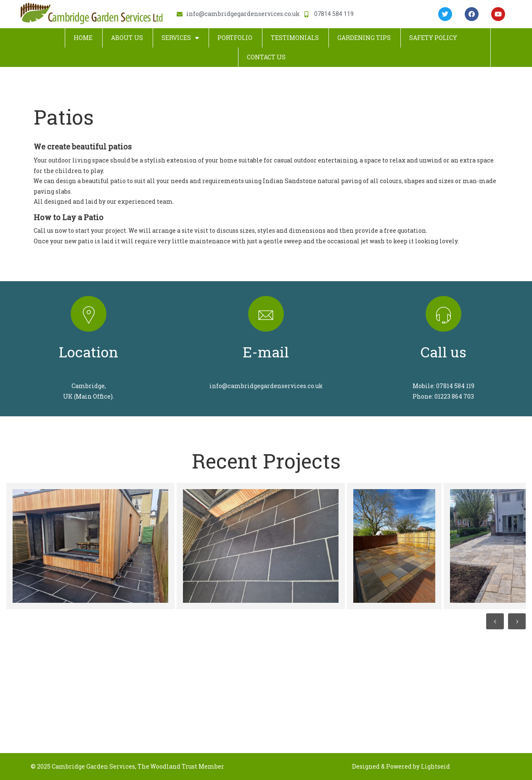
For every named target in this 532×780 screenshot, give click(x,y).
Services (180, 38)
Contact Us (266, 57)
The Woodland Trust (167, 766)
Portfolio (235, 38)
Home (83, 38)
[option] (89, 546)
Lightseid (435, 766)
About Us (127, 38)
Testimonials (295, 38)
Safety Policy (433, 38)
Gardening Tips (364, 38)
